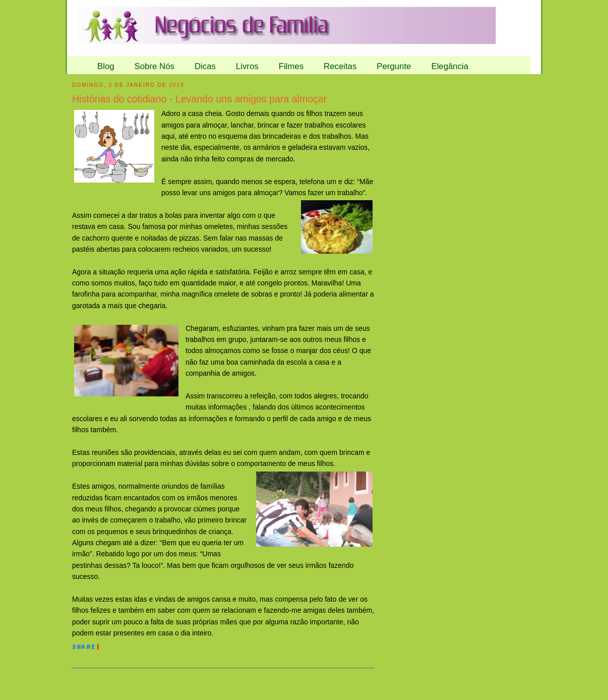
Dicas (205, 66)
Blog (106, 66)
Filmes (291, 66)
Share (84, 648)
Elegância (450, 66)
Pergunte (394, 66)
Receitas (340, 66)
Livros (247, 66)
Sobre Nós (155, 66)
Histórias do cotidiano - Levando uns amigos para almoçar (199, 99)
